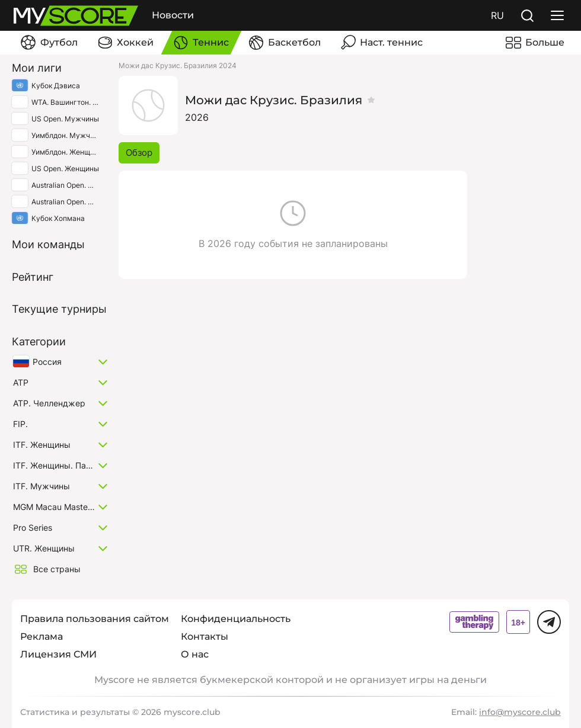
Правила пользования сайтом (95, 619)
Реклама (41, 636)
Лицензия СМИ (58, 654)
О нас (195, 654)
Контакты (205, 636)
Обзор (139, 153)
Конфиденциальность (236, 619)
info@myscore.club (520, 712)
